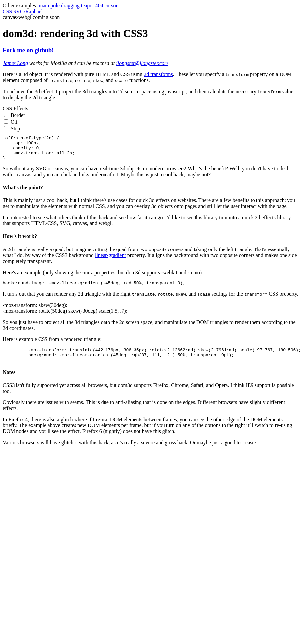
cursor (111, 5)
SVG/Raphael (28, 11)
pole (55, 5)
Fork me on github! (28, 50)
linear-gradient (110, 260)
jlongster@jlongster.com (142, 63)
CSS (7, 11)
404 (99, 5)
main (44, 5)
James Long (15, 63)
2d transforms (158, 74)
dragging (70, 5)
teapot (88, 5)
